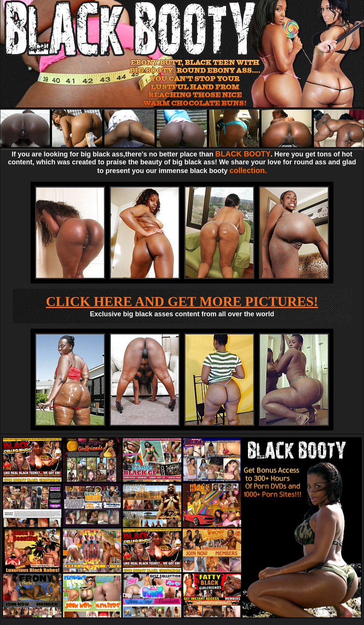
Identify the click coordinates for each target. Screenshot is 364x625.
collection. (248, 170)
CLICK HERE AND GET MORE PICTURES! (182, 302)
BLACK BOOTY (243, 154)
